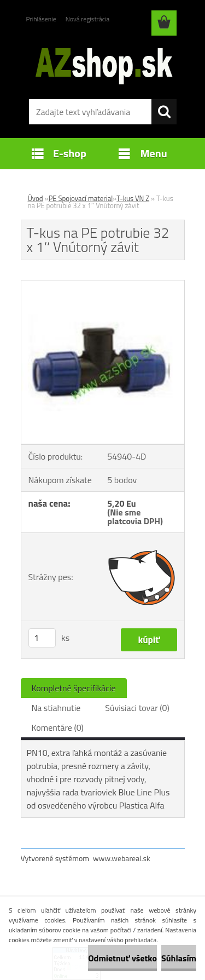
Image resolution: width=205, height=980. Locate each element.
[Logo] (102, 64)
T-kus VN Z (133, 198)
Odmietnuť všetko (122, 958)
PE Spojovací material (81, 198)
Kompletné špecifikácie (74, 688)
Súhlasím (179, 958)
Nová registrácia (88, 19)
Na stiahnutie (56, 708)
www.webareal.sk (122, 858)
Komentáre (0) (58, 727)
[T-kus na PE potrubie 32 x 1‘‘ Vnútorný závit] (103, 285)
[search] (164, 112)
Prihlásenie (41, 19)
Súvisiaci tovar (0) (137, 708)
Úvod (36, 198)
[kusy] (42, 638)
